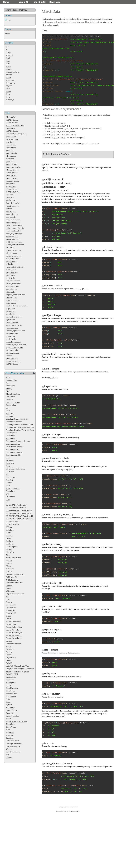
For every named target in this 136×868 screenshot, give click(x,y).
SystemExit (10, 713)
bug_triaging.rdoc (13, 203)
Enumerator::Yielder (14, 455)
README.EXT (12, 189)
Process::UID (11, 613)
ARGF (8, 377)
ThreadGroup (11, 727)
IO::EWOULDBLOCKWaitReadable (20, 516)
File (7, 475)
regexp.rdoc (11, 309)
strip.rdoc (10, 264)
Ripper (9, 660)
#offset (9, 77)
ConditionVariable (13, 402)
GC (7, 494)
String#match (67, 22)
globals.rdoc (11, 292)
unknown (9, 757)
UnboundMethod (12, 741)
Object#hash (53, 377)
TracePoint (10, 732)
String (8, 699)
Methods (23, 10)
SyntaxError (11, 708)
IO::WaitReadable (13, 522)
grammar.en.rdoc (13, 181)
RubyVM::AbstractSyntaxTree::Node (20, 669)
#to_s (8, 97)
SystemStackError (13, 716)
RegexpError (11, 658)
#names (9, 75)
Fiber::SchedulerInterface (15, 469)
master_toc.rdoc (12, 173)
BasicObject (11, 386)
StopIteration (11, 696)
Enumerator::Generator (15, 447)
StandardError (11, 694)
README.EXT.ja (13, 192)
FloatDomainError (13, 488)
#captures (10, 55)
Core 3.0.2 (23, 2)
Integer (9, 533)
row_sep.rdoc (11, 217)
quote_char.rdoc (12, 214)
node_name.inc (12, 358)
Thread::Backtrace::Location (17, 721)
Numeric (9, 585)
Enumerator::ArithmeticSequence (18, 441)
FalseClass (10, 463)
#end (8, 58)
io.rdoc (9, 209)
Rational (9, 652)
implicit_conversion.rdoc (16, 295)
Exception (10, 461)
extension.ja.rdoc (13, 286)
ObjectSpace (11, 591)
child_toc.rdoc (12, 164)
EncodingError (12, 433)
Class (8, 391)
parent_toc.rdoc (12, 178)
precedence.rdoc (12, 350)
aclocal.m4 (10, 195)
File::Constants (12, 477)
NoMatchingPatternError (15, 574)
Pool (8, 596)
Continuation (11, 405)
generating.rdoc (12, 272)
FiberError (10, 472)
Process (9, 602)
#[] (7, 50)
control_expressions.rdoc (16, 331)
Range (8, 646)
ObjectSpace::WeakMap (15, 594)
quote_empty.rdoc (13, 222)
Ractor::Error (11, 624)
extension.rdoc (12, 289)
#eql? (8, 61)
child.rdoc (10, 150)
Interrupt (9, 535)
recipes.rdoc (11, 278)
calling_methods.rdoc (14, 325)
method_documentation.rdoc (17, 306)
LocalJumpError (12, 547)
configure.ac (11, 200)
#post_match (11, 80)
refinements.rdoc (13, 353)
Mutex (8, 566)
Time (8, 730)
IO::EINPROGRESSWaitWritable (19, 513)
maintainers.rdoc (13, 300)
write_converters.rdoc (14, 225)
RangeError (10, 649)
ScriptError (10, 680)
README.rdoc (12, 120)
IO (7, 502)
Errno (8, 458)
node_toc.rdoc (12, 175)
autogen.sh (10, 198)
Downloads (55, 2)
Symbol (9, 705)
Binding (9, 388)
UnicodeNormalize (13, 746)
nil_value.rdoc (12, 253)
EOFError (10, 413)
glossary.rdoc (11, 136)
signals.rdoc (11, 314)
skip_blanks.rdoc (13, 259)
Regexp (9, 655)
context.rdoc (11, 148)
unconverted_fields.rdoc (15, 267)
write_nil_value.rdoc (14, 234)
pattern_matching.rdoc (15, 347)
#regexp (9, 86)
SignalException (12, 688)
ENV (8, 411)
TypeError (10, 738)
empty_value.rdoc (13, 239)
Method (9, 560)
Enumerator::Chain (13, 444)
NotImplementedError (14, 583)
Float (8, 486)
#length (9, 69)
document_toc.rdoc (14, 167)
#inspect (9, 66)
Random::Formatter (13, 644)
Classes (15, 10)
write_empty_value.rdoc (15, 228)
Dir (7, 408)
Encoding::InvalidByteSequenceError (20, 427)
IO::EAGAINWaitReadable (16, 505)
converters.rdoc (12, 236)
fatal (8, 755)
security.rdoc (11, 311)
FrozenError (11, 491)
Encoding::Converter (14, 422)
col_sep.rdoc (11, 211)
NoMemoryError (12, 577)
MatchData (10, 552)
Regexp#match (51, 22)
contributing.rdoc (13, 206)
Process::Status (12, 608)
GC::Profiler (11, 497)
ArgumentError (12, 380)
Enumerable (11, 436)
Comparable (11, 397)
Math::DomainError (13, 558)
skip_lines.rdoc (12, 261)
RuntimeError (11, 677)
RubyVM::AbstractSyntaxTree (17, 666)
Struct (8, 702)
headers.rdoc (11, 248)
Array (8, 383)
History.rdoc (11, 117)
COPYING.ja (11, 186)
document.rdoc (12, 153)
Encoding (10, 416)
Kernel (9, 538)
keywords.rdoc (12, 297)
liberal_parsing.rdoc (14, 250)
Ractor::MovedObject (14, 633)
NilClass (9, 572)
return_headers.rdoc (14, 256)
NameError (10, 569)
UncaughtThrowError (14, 744)
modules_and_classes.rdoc (16, 345)
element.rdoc (11, 156)
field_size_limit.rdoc (14, 242)
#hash (8, 64)
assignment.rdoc (12, 322)
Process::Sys (11, 610)
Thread (9, 719)
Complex (9, 400)
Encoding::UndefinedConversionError (20, 430)
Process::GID (11, 605)
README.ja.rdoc (13, 361)
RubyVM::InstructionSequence (18, 671)
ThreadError (11, 724)
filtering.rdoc (11, 270)
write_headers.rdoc (13, 231)
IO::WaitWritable (12, 524)
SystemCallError (12, 710)
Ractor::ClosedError (14, 622)
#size (8, 89)
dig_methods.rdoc (13, 281)
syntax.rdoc (11, 320)
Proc (8, 599)
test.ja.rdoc (10, 184)
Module (9, 563)
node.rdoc (10, 159)
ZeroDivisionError (13, 752)
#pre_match (10, 83)
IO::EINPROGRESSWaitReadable (19, 510)
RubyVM (9, 663)
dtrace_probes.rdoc (13, 284)
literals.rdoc (11, 336)
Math (8, 555)
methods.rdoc (11, 339)
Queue (8, 616)
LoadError (10, 544)
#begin (9, 53)
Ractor (8, 619)
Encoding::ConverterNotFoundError (19, 425)
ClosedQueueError (13, 394)
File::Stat (9, 480)
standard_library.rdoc (14, 317)
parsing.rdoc (11, 275)
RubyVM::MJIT (12, 674)
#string (9, 91)
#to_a (8, 94)
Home (6, 2)
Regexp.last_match (50, 25)
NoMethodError (12, 580)
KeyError (9, 541)
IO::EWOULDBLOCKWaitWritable (20, 519)
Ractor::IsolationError (14, 627)
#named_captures (13, 72)
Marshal (9, 549)
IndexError (10, 530)
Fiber (8, 466)
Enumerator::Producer (14, 452)
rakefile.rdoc (11, 142)
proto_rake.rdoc (12, 139)
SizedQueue (11, 691)
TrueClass (10, 735)
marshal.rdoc (11, 303)
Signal (8, 685)
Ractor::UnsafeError (14, 638)
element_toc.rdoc (13, 170)
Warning (9, 749)
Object (8, 34)
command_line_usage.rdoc (16, 134)
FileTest (9, 483)
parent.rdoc (11, 162)
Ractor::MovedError (14, 630)
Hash (8, 499)
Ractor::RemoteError (14, 635)
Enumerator (10, 438)
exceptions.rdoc (12, 334)
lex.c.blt (9, 356)
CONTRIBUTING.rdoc (15, 125)
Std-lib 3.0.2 (40, 2)
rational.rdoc (11, 145)
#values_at (10, 100)
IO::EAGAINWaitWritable (16, 508)
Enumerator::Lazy (13, 449)
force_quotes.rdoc (13, 220)
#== (8, 47)
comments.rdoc (12, 328)
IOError (9, 527)
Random (9, 641)
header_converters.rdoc (15, 245)
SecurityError (11, 682)
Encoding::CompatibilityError (17, 419)
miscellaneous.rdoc (14, 342)
